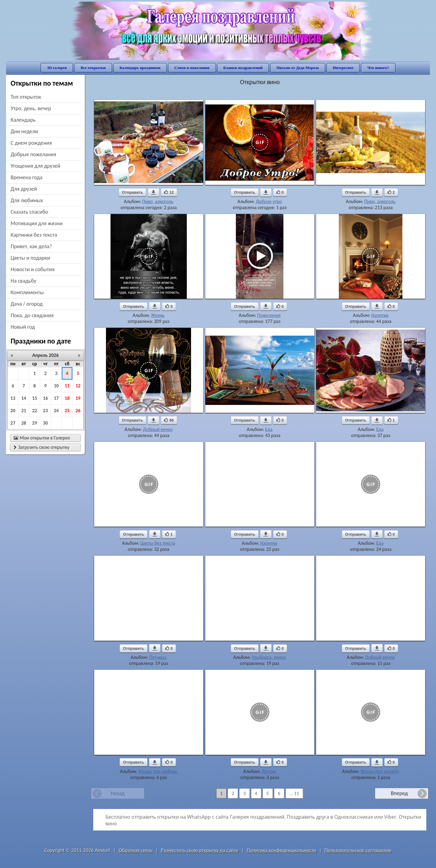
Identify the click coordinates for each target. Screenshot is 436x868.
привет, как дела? (31, 246)
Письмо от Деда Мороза (298, 68)
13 (13, 398)
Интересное (343, 68)
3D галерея (57, 68)
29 (35, 423)
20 (13, 411)
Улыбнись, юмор (269, 657)
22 (35, 411)
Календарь (23, 120)
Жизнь (158, 315)
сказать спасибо (29, 212)
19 (78, 398)
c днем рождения (31, 143)
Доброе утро (269, 201)
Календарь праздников (140, 68)
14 (24, 398)
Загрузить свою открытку (41, 447)
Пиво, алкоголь (158, 201)
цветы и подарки (30, 258)
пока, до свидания (32, 315)
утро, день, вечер (31, 108)
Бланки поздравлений (243, 68)
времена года (26, 177)
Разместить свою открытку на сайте (200, 850)
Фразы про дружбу (380, 771)
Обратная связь (136, 850)
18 (67, 398)
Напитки (380, 315)
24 (56, 411)
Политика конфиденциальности (281, 850)
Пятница (158, 657)
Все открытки (93, 68)
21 (24, 411)
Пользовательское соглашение (358, 850)
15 (35, 398)
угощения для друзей (35, 166)
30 (45, 423)
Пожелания (269, 315)
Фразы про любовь (158, 771)
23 (45, 411)
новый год (23, 327)
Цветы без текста (158, 543)
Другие (269, 771)
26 (78, 411)
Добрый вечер (158, 429)
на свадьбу (23, 281)
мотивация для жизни (37, 223)
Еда (269, 429)
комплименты (27, 292)
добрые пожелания (33, 154)
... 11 (294, 793)
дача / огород (27, 304)
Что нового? (378, 68)
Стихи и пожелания (192, 68)
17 (56, 398)
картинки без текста (34, 235)
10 (56, 386)
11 (67, 386)
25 (67, 411)
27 (13, 423)
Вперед (399, 793)
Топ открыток (26, 97)
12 (78, 386)
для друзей (24, 189)
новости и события (33, 269)
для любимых (27, 200)
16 (45, 398)
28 (24, 423)
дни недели (24, 131)
